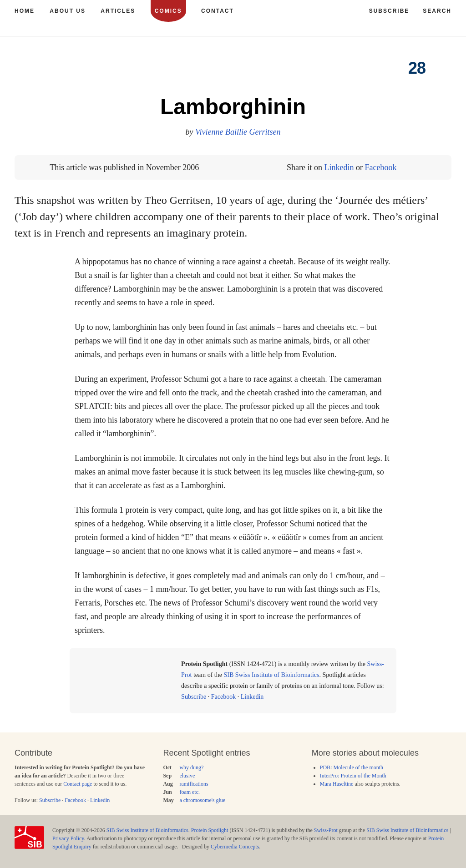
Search (437, 11)
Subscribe (194, 697)
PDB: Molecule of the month (352, 767)
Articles (118, 11)
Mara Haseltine (337, 784)
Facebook (380, 167)
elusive (187, 776)
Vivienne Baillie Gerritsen (238, 132)
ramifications (194, 784)
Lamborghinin (233, 107)
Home (25, 11)
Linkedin (339, 167)
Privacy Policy (68, 838)
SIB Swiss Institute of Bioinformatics (271, 675)
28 (417, 68)
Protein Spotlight (210, 830)
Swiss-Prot (326, 830)
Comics (168, 11)
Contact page (78, 784)
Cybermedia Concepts (235, 847)
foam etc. (190, 792)
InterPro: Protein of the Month (353, 776)
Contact (218, 11)
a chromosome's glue (202, 800)
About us (68, 11)
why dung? (191, 767)
